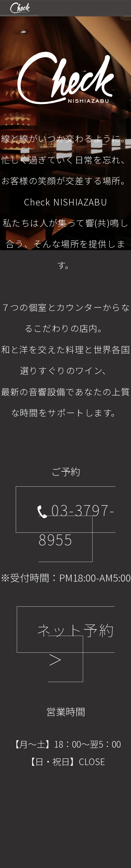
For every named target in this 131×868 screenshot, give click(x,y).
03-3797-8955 (75, 524)
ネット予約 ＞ (75, 644)
